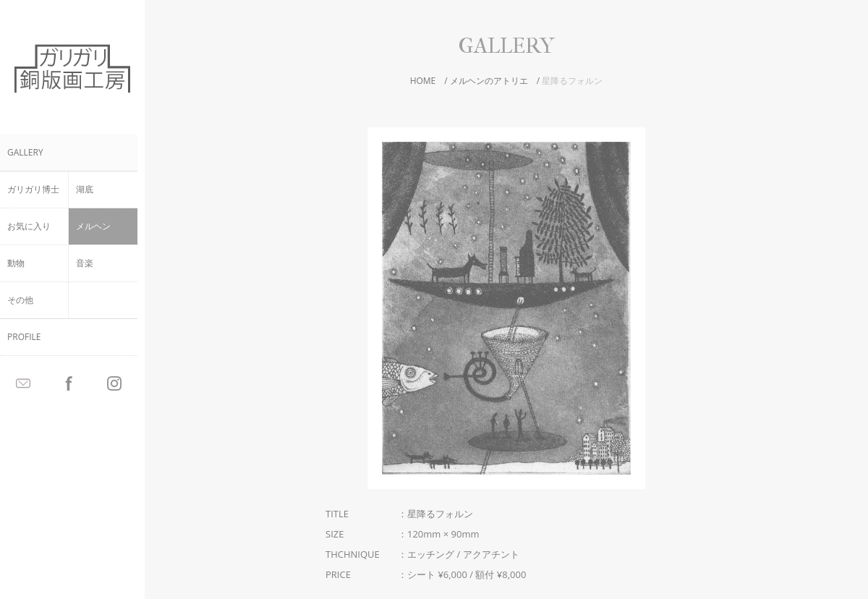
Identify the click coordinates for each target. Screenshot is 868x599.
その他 (20, 300)
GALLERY (25, 152)
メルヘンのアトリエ (489, 81)
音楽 (85, 263)
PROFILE (24, 337)
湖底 (85, 189)
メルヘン (93, 226)
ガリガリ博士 (33, 189)
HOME (423, 81)
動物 (16, 263)
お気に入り (29, 226)
